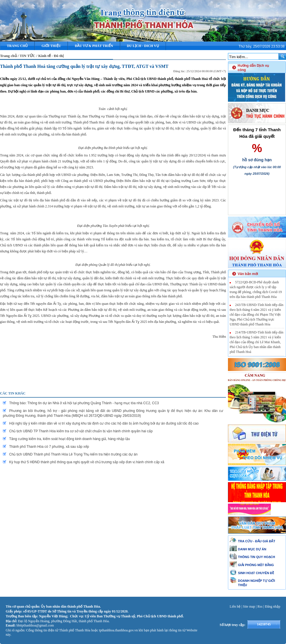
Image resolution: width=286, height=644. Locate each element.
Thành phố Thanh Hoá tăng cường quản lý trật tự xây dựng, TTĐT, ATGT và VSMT (84, 66)
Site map (249, 606)
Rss (260, 606)
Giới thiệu (51, 46)
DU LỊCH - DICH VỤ (143, 46)
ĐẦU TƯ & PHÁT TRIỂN (94, 46)
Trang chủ (17, 46)
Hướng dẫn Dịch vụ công (253, 68)
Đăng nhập (273, 606)
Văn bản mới (248, 274)
